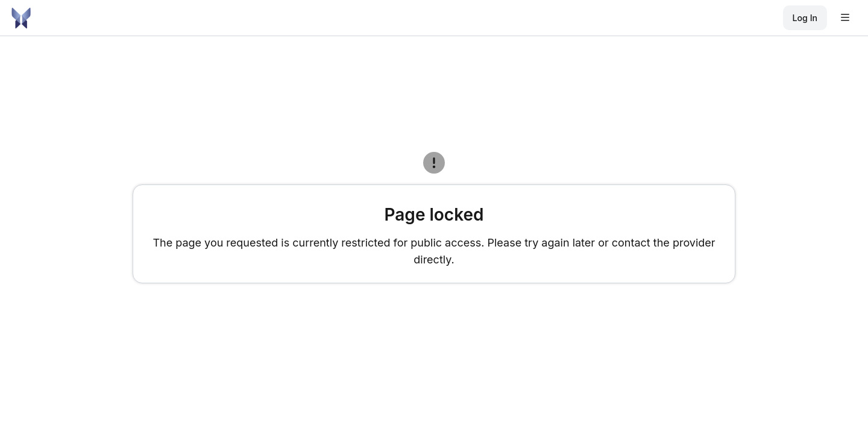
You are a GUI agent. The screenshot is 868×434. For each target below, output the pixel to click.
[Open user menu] (845, 18)
